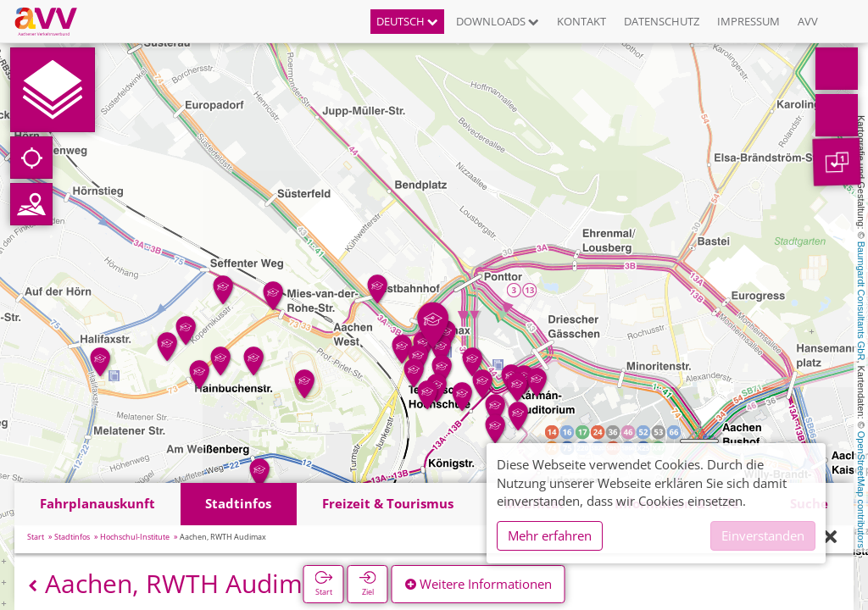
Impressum (748, 21)
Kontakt (581, 21)
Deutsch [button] (407, 21)
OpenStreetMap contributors (861, 490)
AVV (808, 21)
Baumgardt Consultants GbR (861, 301)
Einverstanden (763, 535)
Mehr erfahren (550, 535)
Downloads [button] (498, 21)
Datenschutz (662, 21)
